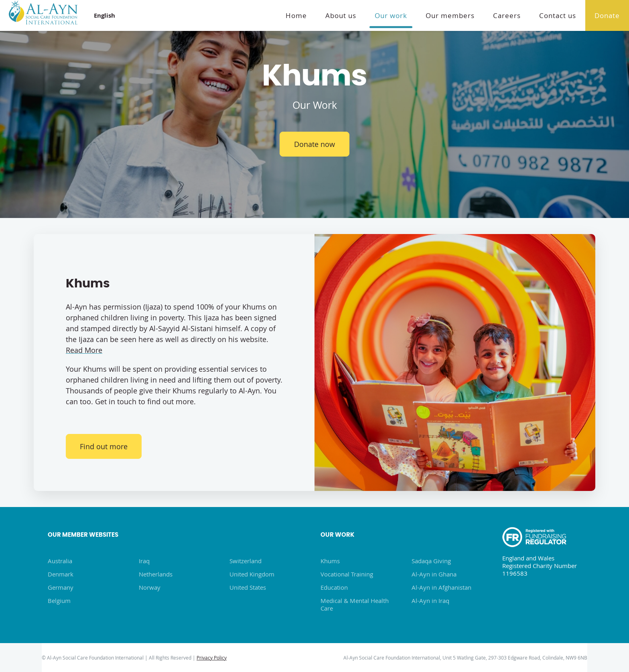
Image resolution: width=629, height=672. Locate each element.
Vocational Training (347, 574)
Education (334, 587)
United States (248, 587)
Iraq (144, 561)
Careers (507, 15)
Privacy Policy (212, 658)
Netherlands (156, 574)
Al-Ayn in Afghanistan (441, 587)
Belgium (59, 601)
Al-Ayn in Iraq (430, 601)
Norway (150, 587)
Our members (450, 15)
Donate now (314, 144)
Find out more (104, 446)
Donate (607, 15)
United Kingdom (252, 574)
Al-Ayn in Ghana (434, 574)
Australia (60, 561)
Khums (330, 561)
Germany (61, 587)
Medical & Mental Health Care (355, 604)
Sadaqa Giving (431, 561)
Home (296, 15)
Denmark (61, 574)
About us (341, 15)
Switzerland (246, 561)
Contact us (558, 15)
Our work (391, 15)
